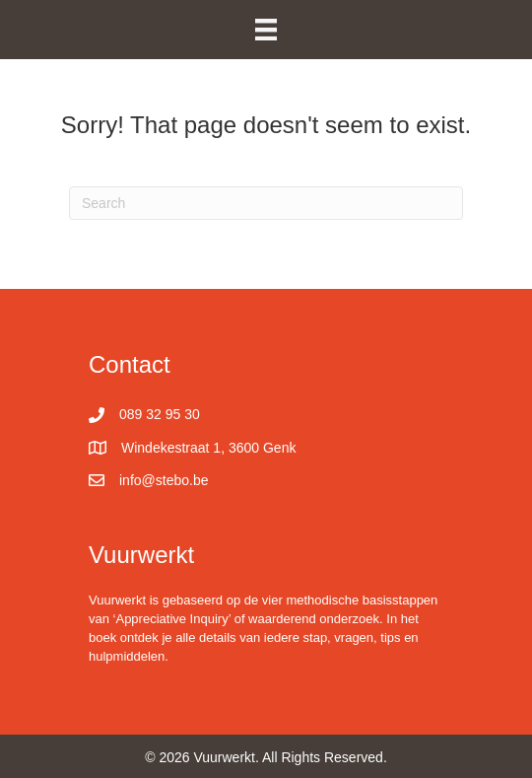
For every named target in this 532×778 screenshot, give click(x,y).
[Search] (266, 203)
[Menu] (266, 30)
